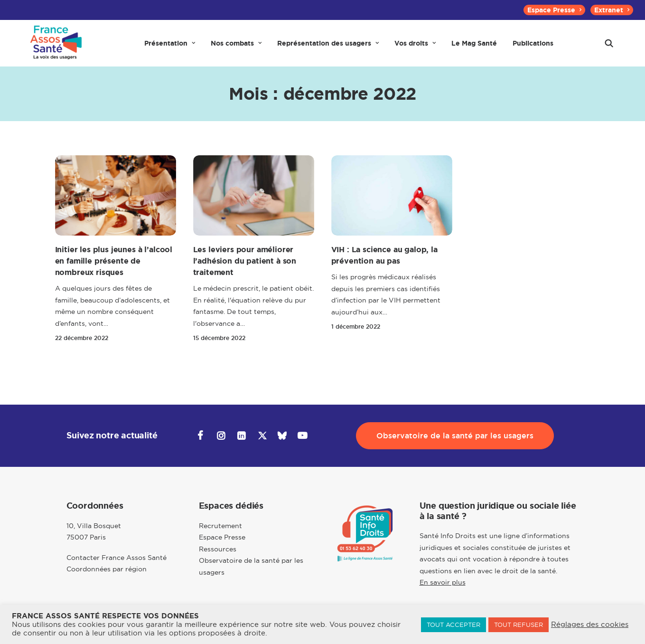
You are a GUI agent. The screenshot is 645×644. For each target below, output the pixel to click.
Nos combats (236, 48)
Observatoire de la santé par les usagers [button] (455, 436)
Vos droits (415, 48)
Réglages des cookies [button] (590, 625)
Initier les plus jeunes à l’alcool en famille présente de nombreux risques (114, 271)
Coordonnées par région (107, 569)
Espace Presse (554, 10)
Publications (533, 48)
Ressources (218, 549)
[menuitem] (554, 10)
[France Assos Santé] (54, 48)
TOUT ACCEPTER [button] (453, 625)
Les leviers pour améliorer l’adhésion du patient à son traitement (245, 271)
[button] (609, 48)
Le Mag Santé (474, 48)
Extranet (612, 10)
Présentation (170, 48)
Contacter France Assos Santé (117, 558)
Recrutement (220, 526)
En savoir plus (443, 583)
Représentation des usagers (328, 48)
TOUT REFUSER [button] (519, 625)
